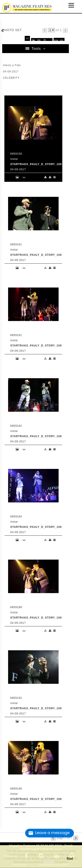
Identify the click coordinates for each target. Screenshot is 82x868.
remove (49, 862)
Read (70, 858)
